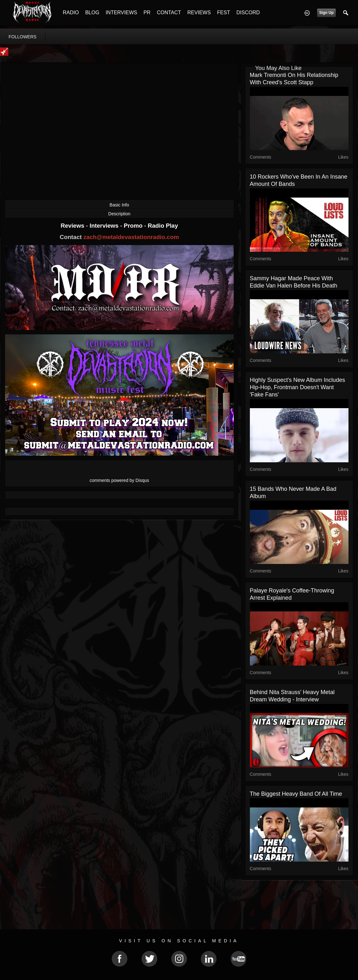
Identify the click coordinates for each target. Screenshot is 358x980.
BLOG (92, 13)
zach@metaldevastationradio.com (131, 237)
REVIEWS (199, 13)
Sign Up (326, 13)
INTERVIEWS (121, 13)
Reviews (73, 226)
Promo (134, 226)
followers (23, 37)
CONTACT (169, 13)
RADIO (71, 13)
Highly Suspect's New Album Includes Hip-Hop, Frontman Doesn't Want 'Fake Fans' (298, 387)
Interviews (105, 226)
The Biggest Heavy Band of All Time (296, 794)
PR (147, 13)
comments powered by (120, 480)
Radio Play (163, 226)
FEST (224, 13)
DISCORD (248, 13)
